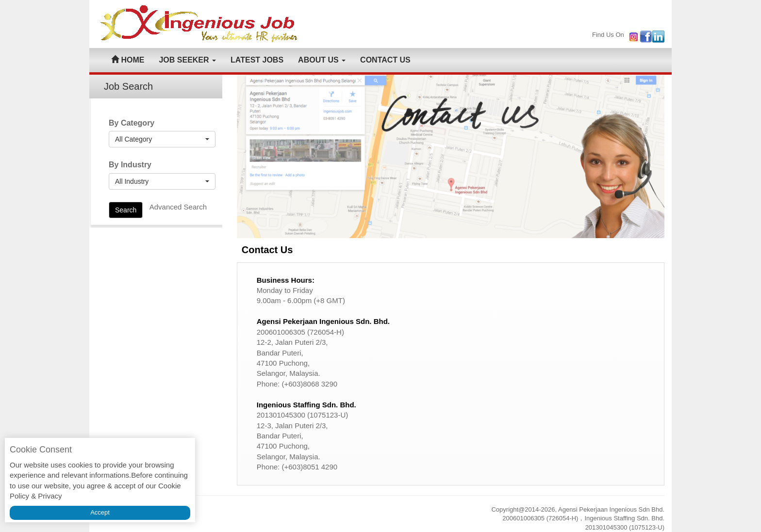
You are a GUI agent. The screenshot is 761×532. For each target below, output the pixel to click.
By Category (132, 123)
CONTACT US (385, 60)
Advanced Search (178, 207)
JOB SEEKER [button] (187, 60)
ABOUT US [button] (322, 60)
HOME (128, 60)
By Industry (130, 165)
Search (126, 210)
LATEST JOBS (257, 60)
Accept (100, 512)
